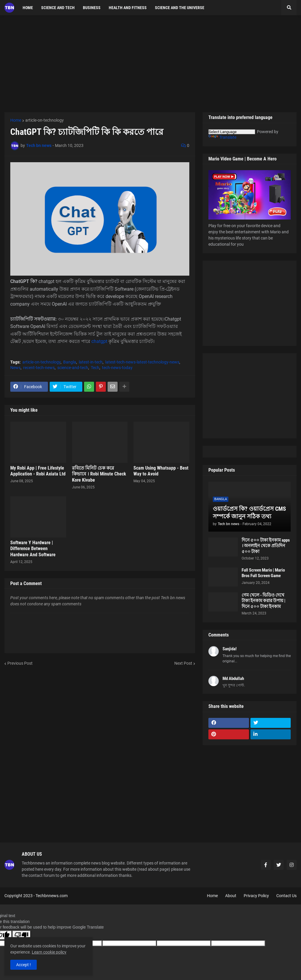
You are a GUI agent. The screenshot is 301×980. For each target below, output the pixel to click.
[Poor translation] (21, 935)
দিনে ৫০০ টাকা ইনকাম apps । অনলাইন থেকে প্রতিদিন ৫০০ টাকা (266, 546)
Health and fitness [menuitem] (128, 8)
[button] (289, 8)
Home (16, 120)
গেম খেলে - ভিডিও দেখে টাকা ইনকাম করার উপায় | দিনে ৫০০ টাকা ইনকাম (264, 601)
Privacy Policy (256, 896)
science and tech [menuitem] (58, 8)
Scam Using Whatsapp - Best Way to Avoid (161, 471)
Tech (95, 368)
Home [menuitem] (28, 8)
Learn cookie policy (49, 952)
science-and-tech (73, 368)
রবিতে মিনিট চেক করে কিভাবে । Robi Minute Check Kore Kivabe (99, 474)
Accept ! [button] (24, 965)
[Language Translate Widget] (232, 132)
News (15, 368)
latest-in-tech (91, 362)
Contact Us (286, 896)
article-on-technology (45, 120)
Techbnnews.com (52, 896)
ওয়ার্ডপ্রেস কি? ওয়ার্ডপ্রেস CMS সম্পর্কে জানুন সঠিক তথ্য (249, 512)
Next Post (183, 663)
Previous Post (20, 663)
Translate (222, 137)
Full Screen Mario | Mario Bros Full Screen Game (263, 573)
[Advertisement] (150, 64)
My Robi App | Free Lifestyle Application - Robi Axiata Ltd (38, 471)
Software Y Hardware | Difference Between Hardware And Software (33, 549)
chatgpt (99, 341)
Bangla (70, 362)
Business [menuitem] (92, 8)
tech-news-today (117, 368)
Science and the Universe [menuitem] (180, 8)
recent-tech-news (39, 368)
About (231, 896)
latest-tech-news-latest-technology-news (142, 362)
